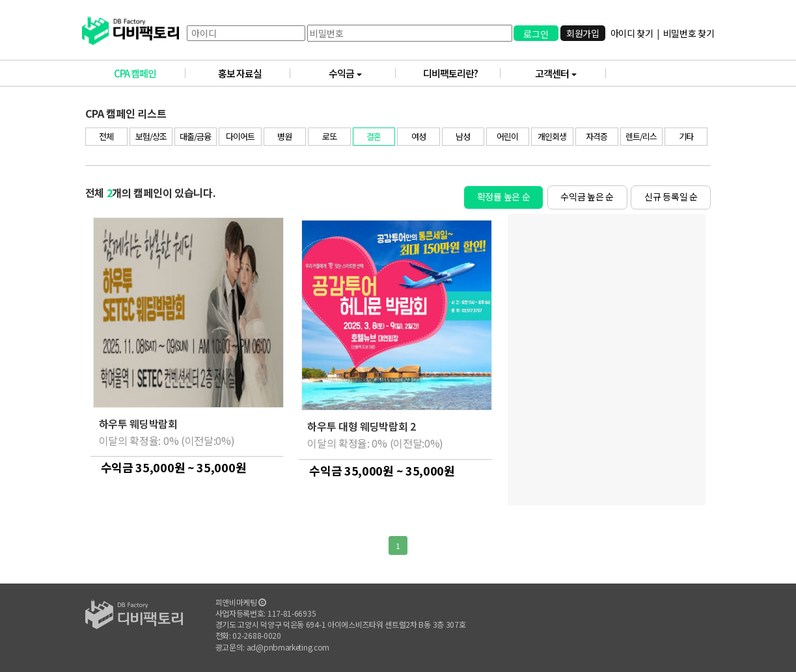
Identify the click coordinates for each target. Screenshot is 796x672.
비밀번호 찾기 (688, 33)
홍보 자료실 (254, 73)
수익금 (362, 73)
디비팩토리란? (462, 73)
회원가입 (582, 33)
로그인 (535, 34)
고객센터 (570, 73)
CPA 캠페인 (150, 73)
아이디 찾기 (631, 33)
